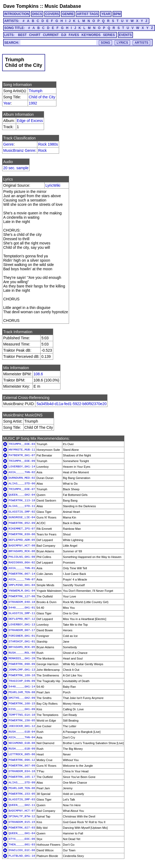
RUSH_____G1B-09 (22, 749)
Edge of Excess (30, 121)
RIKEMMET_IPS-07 (22, 529)
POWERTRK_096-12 (22, 760)
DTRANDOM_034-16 (22, 771)
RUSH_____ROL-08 (22, 653)
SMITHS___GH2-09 (22, 698)
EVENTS (125, 35)
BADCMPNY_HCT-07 (22, 811)
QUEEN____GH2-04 (22, 495)
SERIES (109, 35)
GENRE (68, 14)
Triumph (36, 91)
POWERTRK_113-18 (22, 500)
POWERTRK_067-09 (22, 766)
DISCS (37, 14)
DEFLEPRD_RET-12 (22, 619)
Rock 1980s (48, 144)
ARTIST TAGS (87, 14)
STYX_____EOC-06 (22, 839)
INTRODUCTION (17, 14)
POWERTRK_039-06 (22, 534)
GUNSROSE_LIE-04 (22, 517)
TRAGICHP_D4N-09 (22, 681)
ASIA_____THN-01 (22, 568)
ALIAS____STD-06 (22, 484)
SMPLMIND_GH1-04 (22, 585)
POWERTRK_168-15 (22, 704)
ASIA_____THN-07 (22, 579)
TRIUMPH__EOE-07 (22, 489)
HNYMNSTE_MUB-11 (22, 450)
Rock (42, 150)
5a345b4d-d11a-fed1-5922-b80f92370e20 (71, 404)
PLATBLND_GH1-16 (22, 856)
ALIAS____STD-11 (22, 506)
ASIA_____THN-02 (22, 472)
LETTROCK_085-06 (22, 754)
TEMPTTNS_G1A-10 (22, 715)
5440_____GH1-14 (22, 687)
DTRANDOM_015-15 (22, 822)
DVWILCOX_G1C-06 (22, 850)
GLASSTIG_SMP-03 (22, 799)
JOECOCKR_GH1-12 (22, 726)
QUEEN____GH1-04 (22, 833)
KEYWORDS (91, 35)
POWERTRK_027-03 (22, 828)
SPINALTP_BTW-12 (22, 816)
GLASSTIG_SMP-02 (22, 512)
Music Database (63, 6)
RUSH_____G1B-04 (22, 732)
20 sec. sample (16, 168)
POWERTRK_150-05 (22, 721)
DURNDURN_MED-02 (22, 478)
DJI (64, 35)
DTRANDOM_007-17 (22, 630)
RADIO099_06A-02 (22, 563)
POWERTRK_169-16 (22, 675)
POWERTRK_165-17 (22, 777)
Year (7, 103)
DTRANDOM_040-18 (22, 602)
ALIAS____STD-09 (22, 783)
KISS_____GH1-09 (22, 709)
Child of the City (42, 97)
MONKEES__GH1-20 (22, 658)
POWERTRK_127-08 (22, 596)
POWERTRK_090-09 (22, 664)
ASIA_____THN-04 (22, 737)
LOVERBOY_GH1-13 (22, 625)
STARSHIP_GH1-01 (22, 642)
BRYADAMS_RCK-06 (22, 551)
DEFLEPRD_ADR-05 (22, 540)
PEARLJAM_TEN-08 (22, 692)
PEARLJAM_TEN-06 (22, 788)
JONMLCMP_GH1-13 (22, 670)
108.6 (38, 374)
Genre (8, 144)
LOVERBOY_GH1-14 (22, 467)
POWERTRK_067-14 (22, 574)
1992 (33, 103)
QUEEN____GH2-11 (22, 805)
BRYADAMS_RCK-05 (22, 647)
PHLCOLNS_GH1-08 (22, 557)
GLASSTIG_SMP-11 (22, 613)
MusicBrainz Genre (19, 150)
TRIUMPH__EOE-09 (22, 461)
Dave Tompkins (21, 6)
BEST (22, 35)
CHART (35, 35)
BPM (117, 14)
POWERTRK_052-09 (22, 523)
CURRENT (51, 35)
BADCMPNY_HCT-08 (22, 546)
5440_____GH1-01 (22, 608)
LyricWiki (53, 185)
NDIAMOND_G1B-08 (22, 743)
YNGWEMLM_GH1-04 (22, 591)
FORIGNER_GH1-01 (22, 636)
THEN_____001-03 (22, 845)
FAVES (74, 35)
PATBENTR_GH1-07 (22, 455)
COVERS (52, 14)
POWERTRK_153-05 (22, 794)
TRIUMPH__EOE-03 (22, 444)
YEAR (106, 14)
